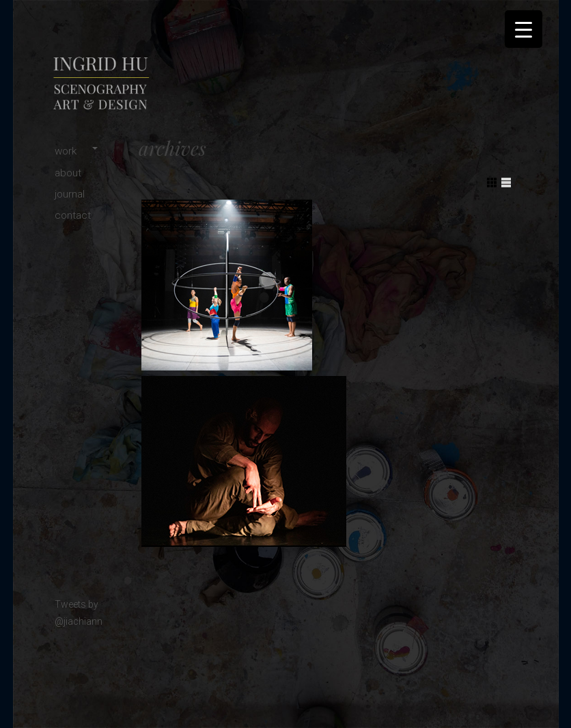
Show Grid (492, 183)
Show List (506, 183)
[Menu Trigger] (524, 29)
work (66, 151)
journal (70, 194)
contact (73, 215)
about (68, 173)
